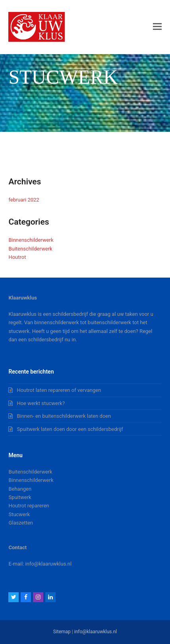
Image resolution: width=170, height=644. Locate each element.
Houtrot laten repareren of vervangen (59, 390)
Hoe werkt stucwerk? (41, 403)
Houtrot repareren (29, 506)
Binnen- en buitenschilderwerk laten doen (64, 416)
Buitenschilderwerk (30, 249)
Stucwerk (19, 514)
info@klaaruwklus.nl (96, 632)
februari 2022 (24, 200)
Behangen (20, 489)
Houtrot (17, 257)
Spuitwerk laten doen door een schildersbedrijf (70, 429)
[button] (157, 27)
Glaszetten (21, 523)
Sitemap (62, 632)
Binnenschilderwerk (31, 240)
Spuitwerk (20, 497)
